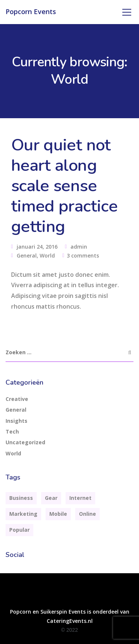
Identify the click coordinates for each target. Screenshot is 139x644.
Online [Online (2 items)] (87, 514)
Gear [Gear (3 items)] (51, 498)
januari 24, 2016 (37, 247)
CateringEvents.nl (70, 621)
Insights (16, 421)
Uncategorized (25, 442)
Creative (17, 399)
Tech (12, 431)
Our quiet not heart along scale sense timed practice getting (64, 186)
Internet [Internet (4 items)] (80, 498)
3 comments (83, 255)
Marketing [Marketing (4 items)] (23, 514)
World (47, 255)
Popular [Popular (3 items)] (19, 530)
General (27, 255)
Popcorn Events (31, 11)
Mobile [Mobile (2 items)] (58, 514)
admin (79, 247)
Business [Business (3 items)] (21, 498)
